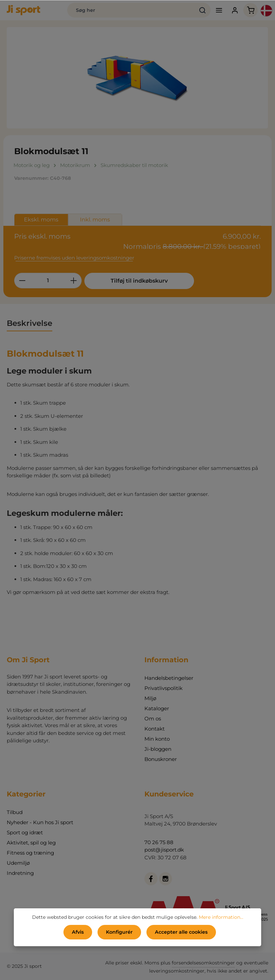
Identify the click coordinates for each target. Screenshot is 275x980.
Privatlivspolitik (163, 688)
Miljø (150, 698)
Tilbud (15, 812)
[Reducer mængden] (22, 281)
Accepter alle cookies (181, 932)
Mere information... (221, 917)
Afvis (78, 932)
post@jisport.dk (164, 850)
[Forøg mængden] (74, 281)
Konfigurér (119, 932)
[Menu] (219, 10)
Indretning (20, 873)
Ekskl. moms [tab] (41, 220)
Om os (153, 719)
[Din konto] (235, 10)
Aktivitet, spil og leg (31, 843)
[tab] (30, 324)
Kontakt (155, 729)
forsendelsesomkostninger (203, 963)
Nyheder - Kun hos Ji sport (40, 822)
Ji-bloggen (158, 749)
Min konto (157, 739)
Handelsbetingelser (169, 678)
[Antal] (48, 281)
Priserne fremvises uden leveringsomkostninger (74, 258)
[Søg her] (131, 10)
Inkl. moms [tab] (95, 220)
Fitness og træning (30, 853)
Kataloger (157, 708)
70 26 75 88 (159, 842)
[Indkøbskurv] (251, 10)
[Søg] (202, 10)
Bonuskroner (161, 759)
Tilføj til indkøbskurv (135, 281)
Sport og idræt (25, 832)
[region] (137, 78)
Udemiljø (18, 863)
